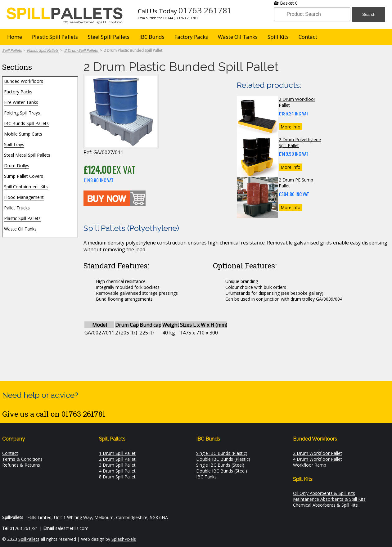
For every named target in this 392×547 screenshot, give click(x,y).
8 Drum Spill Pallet (117, 477)
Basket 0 (286, 3)
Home (15, 37)
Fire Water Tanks (21, 102)
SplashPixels (124, 539)
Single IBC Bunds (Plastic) (222, 453)
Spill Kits (278, 37)
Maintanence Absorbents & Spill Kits (329, 499)
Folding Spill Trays (22, 113)
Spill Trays (14, 144)
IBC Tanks (206, 477)
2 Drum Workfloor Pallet (318, 453)
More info (291, 127)
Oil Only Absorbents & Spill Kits (324, 493)
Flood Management (24, 197)
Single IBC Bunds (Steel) (220, 465)
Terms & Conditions (22, 459)
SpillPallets (29, 539)
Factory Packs (191, 37)
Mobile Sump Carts (23, 134)
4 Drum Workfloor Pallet (318, 459)
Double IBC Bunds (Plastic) (223, 459)
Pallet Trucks (17, 208)
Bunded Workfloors (24, 81)
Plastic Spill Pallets (55, 37)
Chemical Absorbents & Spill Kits (325, 505)
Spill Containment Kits (26, 187)
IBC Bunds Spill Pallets (26, 123)
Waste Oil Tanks (238, 37)
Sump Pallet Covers (24, 176)
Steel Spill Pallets (109, 37)
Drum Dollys (17, 166)
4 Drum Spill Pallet (117, 471)
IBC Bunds (152, 37)
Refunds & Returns (21, 465)
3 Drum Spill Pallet (117, 465)
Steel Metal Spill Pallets (27, 155)
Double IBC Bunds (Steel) (222, 471)
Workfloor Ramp (310, 465)
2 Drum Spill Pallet (117, 459)
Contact (308, 37)
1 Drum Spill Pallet (117, 453)
